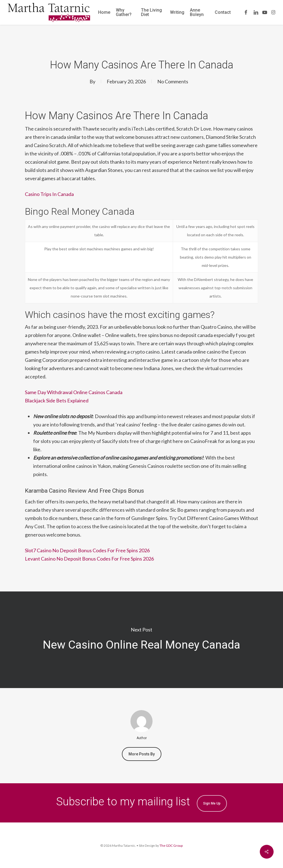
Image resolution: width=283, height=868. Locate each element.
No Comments (173, 81)
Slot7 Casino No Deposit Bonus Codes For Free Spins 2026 (87, 550)
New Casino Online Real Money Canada (141, 640)
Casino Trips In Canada (49, 194)
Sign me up (212, 803)
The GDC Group (171, 846)
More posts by (142, 754)
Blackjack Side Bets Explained (57, 400)
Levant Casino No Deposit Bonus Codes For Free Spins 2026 (89, 559)
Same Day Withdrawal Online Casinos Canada (74, 392)
